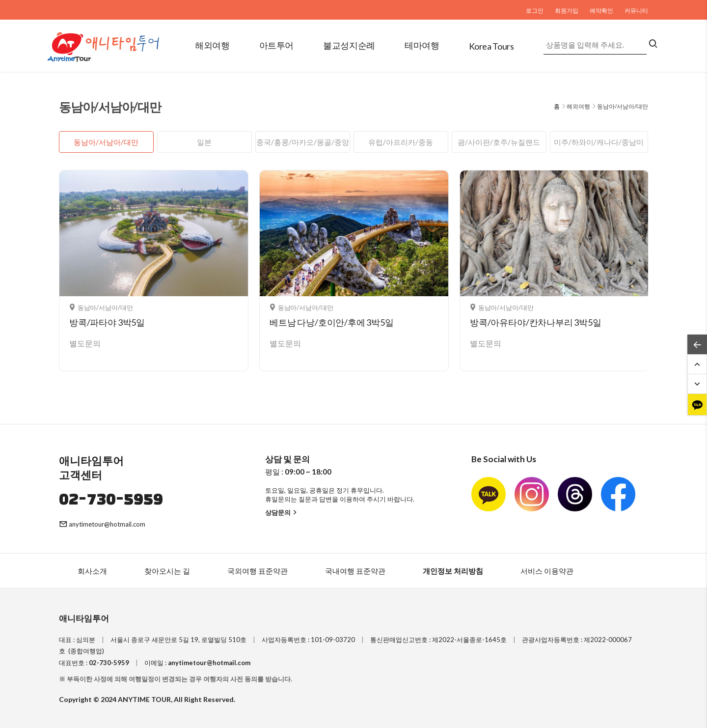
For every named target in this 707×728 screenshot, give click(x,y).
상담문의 (282, 512)
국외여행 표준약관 (258, 571)
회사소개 (92, 571)
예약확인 (601, 11)
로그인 (535, 11)
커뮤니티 (636, 11)
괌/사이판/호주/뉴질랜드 (499, 142)
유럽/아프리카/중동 (401, 142)
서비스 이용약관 (547, 571)
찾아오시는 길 (167, 571)
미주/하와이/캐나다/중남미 (599, 142)
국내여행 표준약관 (355, 571)
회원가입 (567, 11)
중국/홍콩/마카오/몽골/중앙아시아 (303, 145)
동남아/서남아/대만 (106, 142)
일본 (204, 142)
